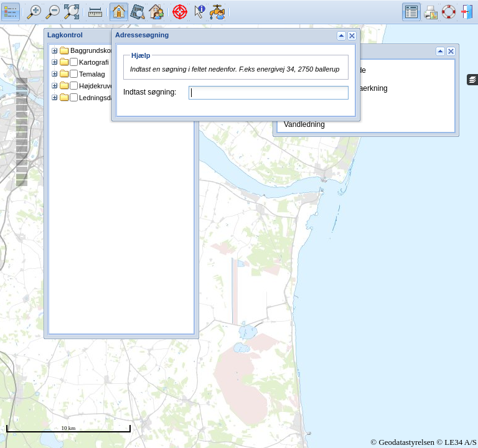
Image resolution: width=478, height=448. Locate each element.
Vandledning (304, 124)
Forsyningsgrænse (315, 106)
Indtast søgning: (150, 92)
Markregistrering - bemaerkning (336, 88)
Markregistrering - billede (325, 70)
